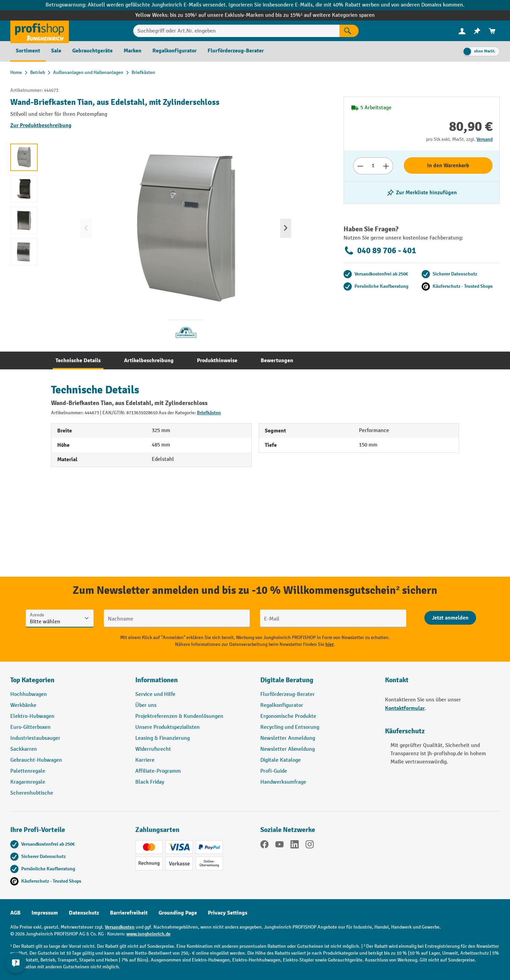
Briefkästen (209, 413)
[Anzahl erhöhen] (386, 166)
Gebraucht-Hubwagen (36, 760)
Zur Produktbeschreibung (41, 125)
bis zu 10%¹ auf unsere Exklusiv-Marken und (223, 15)
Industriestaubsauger (35, 738)
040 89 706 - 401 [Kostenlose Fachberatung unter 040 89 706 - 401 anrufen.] (380, 250)
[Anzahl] (373, 166)
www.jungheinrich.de (148, 934)
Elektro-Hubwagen (32, 716)
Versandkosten (120, 927)
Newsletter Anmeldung (288, 738)
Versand (484, 139)
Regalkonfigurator (282, 705)
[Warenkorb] (492, 31)
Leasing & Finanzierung (163, 738)
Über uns (146, 705)
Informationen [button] (157, 680)
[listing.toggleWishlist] (422, 193)
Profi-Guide (274, 771)
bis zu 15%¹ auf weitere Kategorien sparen (325, 15)
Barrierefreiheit (129, 913)
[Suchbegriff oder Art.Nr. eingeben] (236, 31)
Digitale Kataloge (281, 760)
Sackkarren (24, 749)
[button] (318, 683)
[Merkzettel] (477, 31)
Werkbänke (23, 705)
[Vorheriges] (86, 228)
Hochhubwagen (29, 694)
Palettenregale (28, 771)
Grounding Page (178, 913)
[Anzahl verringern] (360, 166)
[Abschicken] (450, 618)
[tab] (78, 360)
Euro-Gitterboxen (30, 727)
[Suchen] (349, 31)
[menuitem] (462, 31)
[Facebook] (264, 846)
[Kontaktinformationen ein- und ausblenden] (17, 963)
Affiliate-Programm (158, 771)
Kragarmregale (28, 782)
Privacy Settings (228, 913)
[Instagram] (310, 846)
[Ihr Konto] (462, 31)
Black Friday (150, 782)
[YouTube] (279, 846)
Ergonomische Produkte (288, 716)
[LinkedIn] (295, 846)
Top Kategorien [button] (32, 680)
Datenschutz (84, 913)
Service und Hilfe (155, 694)
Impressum (45, 913)
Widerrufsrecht (153, 749)
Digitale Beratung (287, 680)
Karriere (145, 760)
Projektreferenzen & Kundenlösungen (179, 716)
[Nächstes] (286, 228)
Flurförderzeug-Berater (288, 694)
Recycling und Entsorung (290, 727)
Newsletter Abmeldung (288, 749)
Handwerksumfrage (283, 782)
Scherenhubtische (32, 793)
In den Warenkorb (448, 166)
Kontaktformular (405, 708)
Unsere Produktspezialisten (167, 727)
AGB (15, 913)
